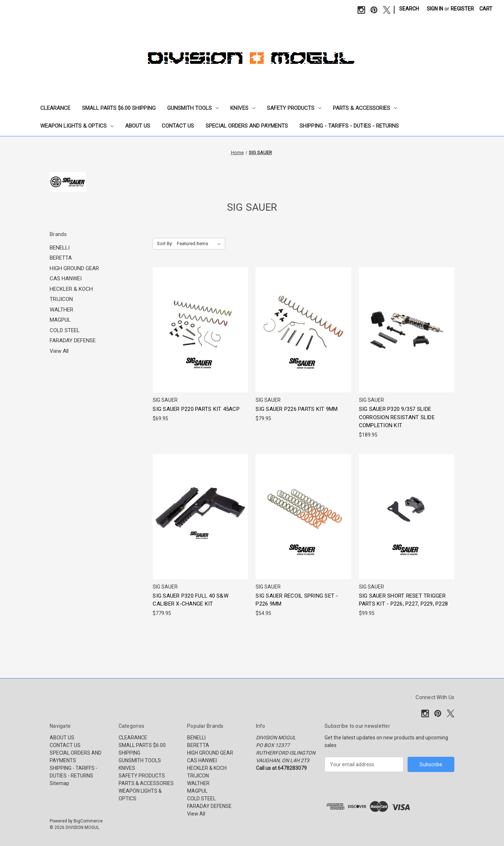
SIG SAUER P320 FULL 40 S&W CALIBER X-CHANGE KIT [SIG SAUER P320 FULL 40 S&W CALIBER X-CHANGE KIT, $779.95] (191, 600)
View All (59, 351)
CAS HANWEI (66, 278)
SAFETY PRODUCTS (294, 108)
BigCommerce (88, 821)
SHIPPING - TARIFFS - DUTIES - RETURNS (349, 126)
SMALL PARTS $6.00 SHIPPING (119, 108)
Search (409, 9)
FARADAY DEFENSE (73, 341)
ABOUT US (138, 126)
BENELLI (60, 248)
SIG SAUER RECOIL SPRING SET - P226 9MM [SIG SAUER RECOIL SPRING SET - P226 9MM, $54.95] (297, 600)
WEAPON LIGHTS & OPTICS (77, 126)
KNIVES (243, 108)
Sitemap (59, 783)
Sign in (435, 9)
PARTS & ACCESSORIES (365, 108)
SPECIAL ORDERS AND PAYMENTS (247, 126)
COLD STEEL (65, 330)
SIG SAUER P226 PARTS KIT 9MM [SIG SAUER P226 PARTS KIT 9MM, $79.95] (297, 409)
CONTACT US (178, 126)
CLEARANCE (55, 108)
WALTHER (61, 310)
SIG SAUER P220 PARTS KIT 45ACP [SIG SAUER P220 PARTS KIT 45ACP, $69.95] (196, 409)
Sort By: (165, 244)
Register (462, 9)
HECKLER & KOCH (71, 289)
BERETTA (61, 258)
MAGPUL (60, 320)
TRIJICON (61, 299)
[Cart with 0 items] (486, 9)
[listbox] (200, 244)
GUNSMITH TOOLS (193, 108)
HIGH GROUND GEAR (74, 268)
